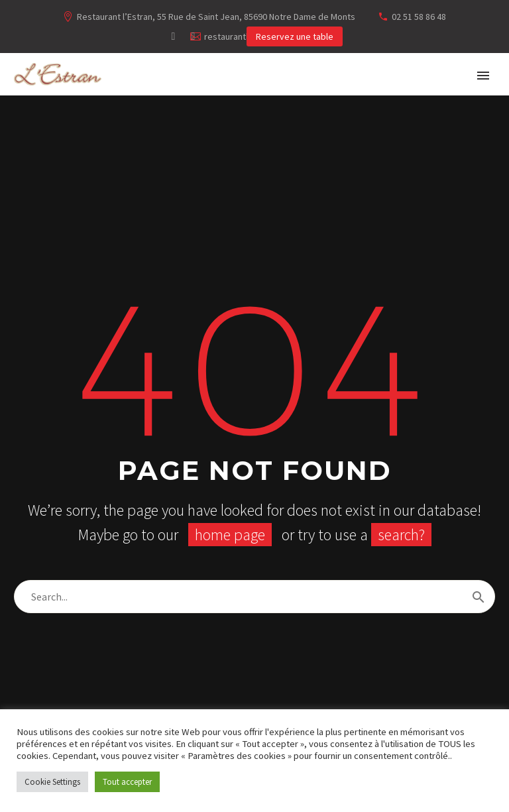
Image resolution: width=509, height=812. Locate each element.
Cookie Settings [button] (52, 782)
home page (230, 535)
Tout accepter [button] (127, 782)
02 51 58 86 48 (419, 17)
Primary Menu (483, 76)
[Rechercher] (254, 597)
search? (401, 535)
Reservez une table (295, 36)
